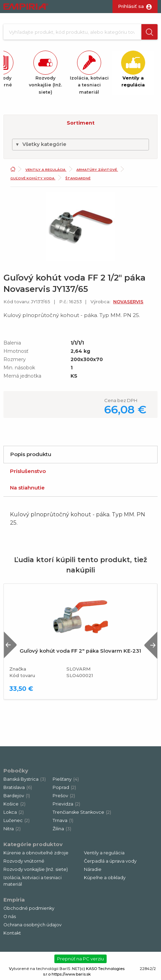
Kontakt (12, 933)
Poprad (64, 787)
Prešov (64, 796)
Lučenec (17, 820)
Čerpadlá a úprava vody (110, 861)
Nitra (12, 829)
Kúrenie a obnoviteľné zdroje (36, 853)
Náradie (93, 869)
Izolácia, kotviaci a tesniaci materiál (33, 881)
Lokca (14, 812)
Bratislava (18, 787)
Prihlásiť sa (131, 6)
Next (151, 645)
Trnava (63, 820)
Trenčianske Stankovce (82, 812)
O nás (10, 916)
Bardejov (17, 796)
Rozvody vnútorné (24, 861)
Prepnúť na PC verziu (80, 959)
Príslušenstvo (28, 471)
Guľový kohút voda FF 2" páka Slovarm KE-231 (80, 651)
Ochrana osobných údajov (33, 925)
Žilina (62, 829)
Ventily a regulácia (46, 170)
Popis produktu (31, 454)
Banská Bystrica (25, 779)
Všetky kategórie (41, 144)
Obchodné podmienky (29, 908)
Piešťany (66, 779)
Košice (14, 804)
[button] (149, 32)
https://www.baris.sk (71, 974)
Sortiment (81, 123)
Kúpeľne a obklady (105, 878)
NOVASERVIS (128, 302)
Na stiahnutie (27, 488)
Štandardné (78, 178)
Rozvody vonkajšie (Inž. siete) (36, 869)
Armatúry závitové (97, 170)
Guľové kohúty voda (33, 178)
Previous (10, 645)
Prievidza (66, 804)
